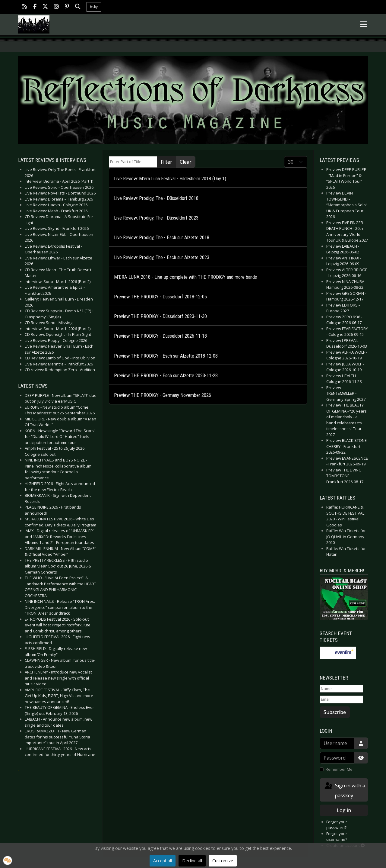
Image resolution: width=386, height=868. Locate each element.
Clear (186, 162)
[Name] (341, 689)
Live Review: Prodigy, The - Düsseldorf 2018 (156, 198)
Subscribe (335, 712)
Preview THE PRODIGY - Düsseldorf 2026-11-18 (160, 336)
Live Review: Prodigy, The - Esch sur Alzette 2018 (162, 238)
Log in (344, 810)
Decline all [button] (192, 861)
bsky (94, 7)
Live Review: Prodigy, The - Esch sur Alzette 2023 (162, 257)
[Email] (341, 699)
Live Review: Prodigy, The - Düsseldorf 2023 (156, 218)
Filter (166, 162)
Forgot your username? (337, 837)
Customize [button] (223, 861)
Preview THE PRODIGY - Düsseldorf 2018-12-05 (160, 297)
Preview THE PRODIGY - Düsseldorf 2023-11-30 (160, 316)
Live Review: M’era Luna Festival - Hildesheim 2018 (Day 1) (170, 179)
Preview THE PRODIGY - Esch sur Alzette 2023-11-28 (166, 376)
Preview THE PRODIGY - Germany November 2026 (163, 395)
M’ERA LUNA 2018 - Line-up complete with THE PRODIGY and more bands (185, 277)
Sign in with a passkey (344, 790)
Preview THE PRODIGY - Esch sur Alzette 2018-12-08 (166, 356)
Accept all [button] (163, 861)
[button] (8, 860)
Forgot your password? (337, 825)
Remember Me (339, 769)
